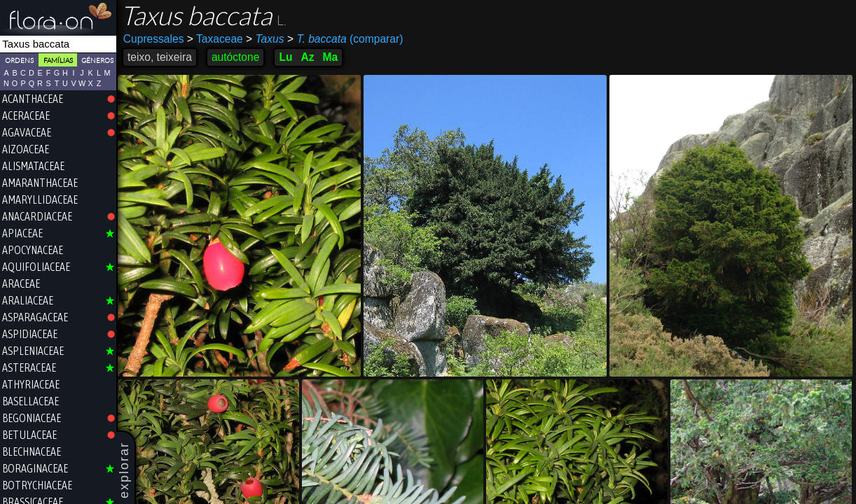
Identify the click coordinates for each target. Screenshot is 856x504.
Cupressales (154, 39)
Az (307, 57)
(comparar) (345, 39)
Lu (285, 57)
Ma (331, 57)
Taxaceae (215, 39)
